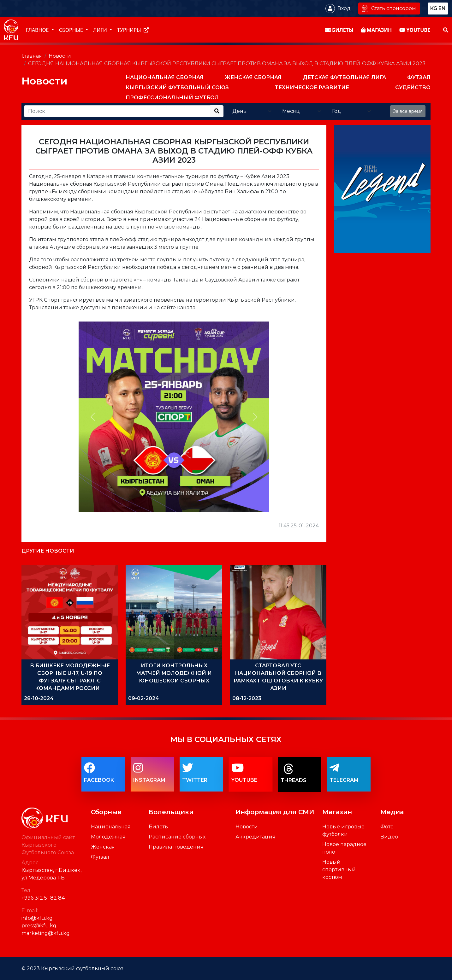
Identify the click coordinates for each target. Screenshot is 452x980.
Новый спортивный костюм (339, 870)
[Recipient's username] (117, 111)
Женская (103, 847)
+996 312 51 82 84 (43, 898)
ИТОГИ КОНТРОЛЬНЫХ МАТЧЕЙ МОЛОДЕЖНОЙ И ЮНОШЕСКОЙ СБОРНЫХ (174, 673)
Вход (344, 8)
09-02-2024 (144, 698)
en (442, 8)
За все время (408, 111)
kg (434, 8)
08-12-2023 (247, 698)
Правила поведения (176, 847)
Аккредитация (256, 837)
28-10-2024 (39, 698)
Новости (60, 56)
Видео (389, 837)
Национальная (111, 827)
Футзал (100, 857)
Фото (387, 827)
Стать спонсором (389, 8)
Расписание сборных (177, 837)
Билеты (159, 827)
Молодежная (108, 837)
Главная (32, 56)
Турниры (133, 30)
